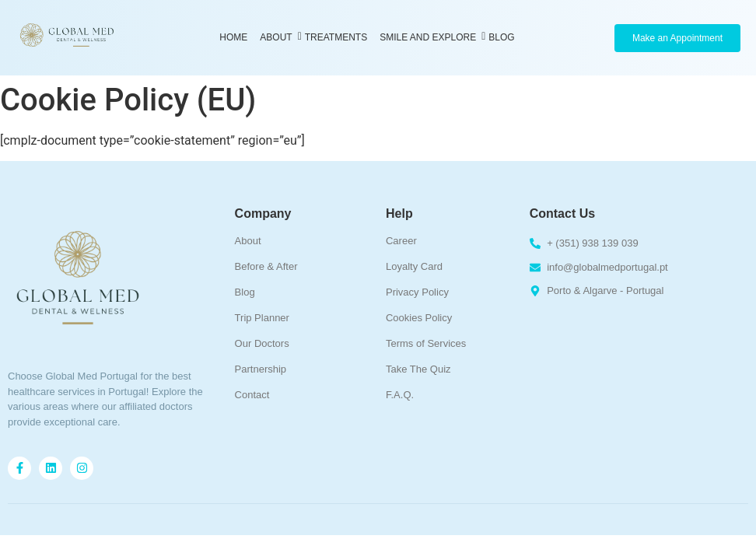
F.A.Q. (400, 395)
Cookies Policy (419, 318)
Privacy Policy (417, 292)
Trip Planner (262, 318)
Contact (252, 395)
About (277, 37)
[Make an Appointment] (677, 38)
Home (233, 37)
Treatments (336, 37)
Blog (501, 37)
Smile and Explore (429, 37)
